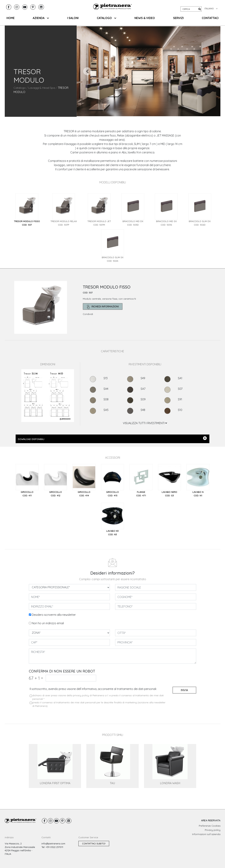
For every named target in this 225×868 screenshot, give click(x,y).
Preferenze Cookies (210, 826)
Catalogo (20, 88)
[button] (87, 71)
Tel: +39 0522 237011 (52, 847)
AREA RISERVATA (211, 820)
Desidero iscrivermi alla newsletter (54, 615)
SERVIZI (178, 18)
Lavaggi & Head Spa (42, 88)
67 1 (36, 678)
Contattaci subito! (94, 844)
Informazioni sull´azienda (206, 834)
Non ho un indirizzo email (48, 623)
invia (184, 690)
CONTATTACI (210, 18)
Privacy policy (213, 830)
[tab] (27, 210)
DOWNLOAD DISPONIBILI (112, 438)
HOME (11, 18)
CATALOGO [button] (107, 18)
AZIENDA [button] (41, 18)
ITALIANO (211, 9)
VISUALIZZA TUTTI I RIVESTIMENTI (145, 423)
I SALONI (73, 18)
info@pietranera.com (53, 844)
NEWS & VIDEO (145, 18)
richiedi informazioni (103, 307)
